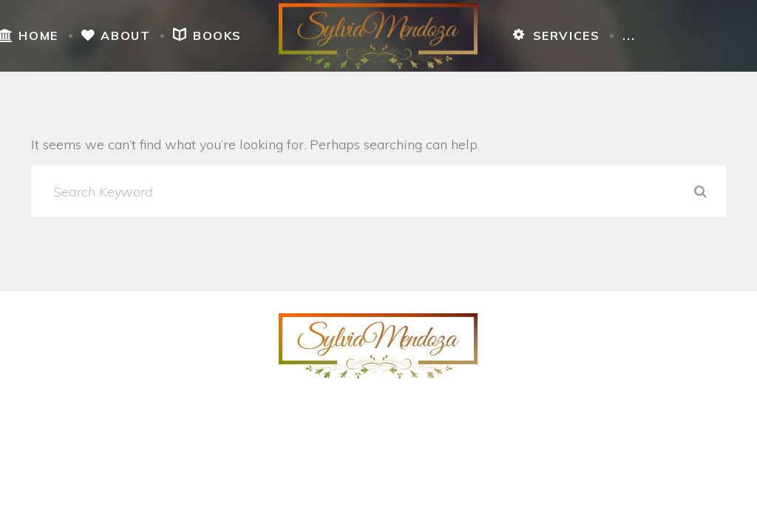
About (116, 35)
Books (207, 35)
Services (556, 35)
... (629, 35)
